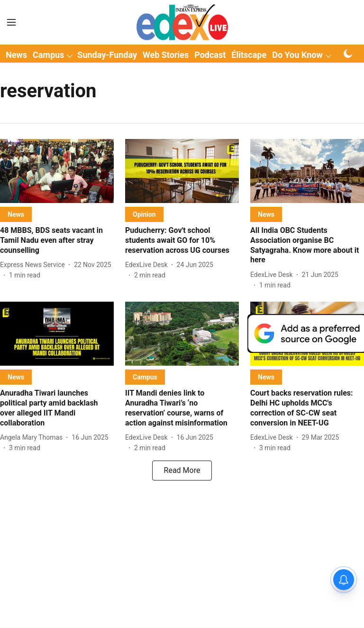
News (16, 55)
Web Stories (166, 55)
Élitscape (249, 55)
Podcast (210, 55)
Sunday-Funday (107, 55)
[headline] (57, 240)
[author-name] (34, 265)
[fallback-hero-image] (57, 171)
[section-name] (16, 214)
